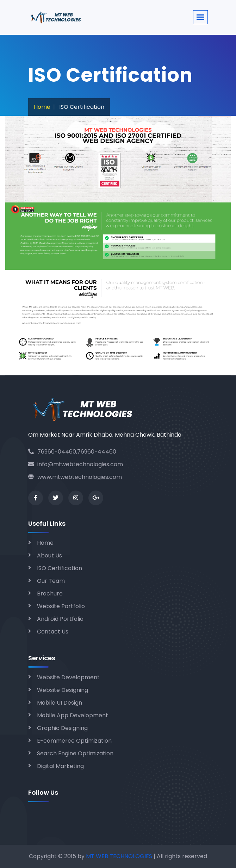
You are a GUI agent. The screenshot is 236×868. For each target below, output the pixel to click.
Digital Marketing (60, 766)
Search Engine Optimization (75, 753)
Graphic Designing (62, 728)
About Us (49, 555)
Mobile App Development (73, 715)
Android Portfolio (60, 619)
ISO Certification (60, 568)
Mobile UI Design (60, 703)
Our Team (51, 581)
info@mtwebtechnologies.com (76, 464)
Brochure (50, 594)
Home (42, 107)
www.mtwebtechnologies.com (75, 477)
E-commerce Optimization (74, 741)
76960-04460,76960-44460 (72, 452)
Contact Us (53, 632)
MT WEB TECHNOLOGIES (120, 856)
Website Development (68, 677)
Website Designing (63, 690)
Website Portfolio (61, 606)
